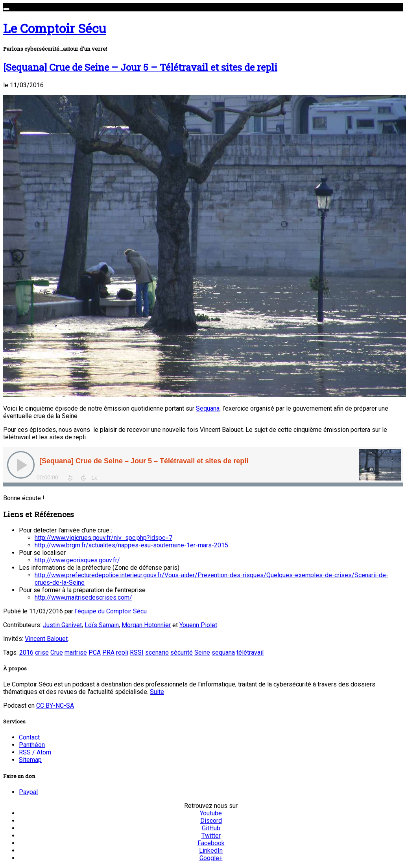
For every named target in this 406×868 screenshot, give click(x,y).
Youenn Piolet (198, 625)
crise (42, 652)
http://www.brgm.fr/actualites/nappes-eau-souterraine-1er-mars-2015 (131, 545)
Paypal (28, 792)
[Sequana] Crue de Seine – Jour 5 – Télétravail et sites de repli (140, 67)
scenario (157, 652)
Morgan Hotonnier (146, 625)
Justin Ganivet (62, 625)
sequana (223, 652)
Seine (202, 652)
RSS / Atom (35, 752)
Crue (57, 652)
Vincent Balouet (46, 639)
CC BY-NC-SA (55, 706)
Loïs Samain (102, 625)
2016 (26, 652)
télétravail (250, 652)
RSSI (137, 652)
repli (122, 652)
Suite (157, 692)
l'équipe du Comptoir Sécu (111, 611)
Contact (29, 737)
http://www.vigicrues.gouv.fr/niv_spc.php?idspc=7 (103, 538)
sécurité (182, 652)
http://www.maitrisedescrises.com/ (83, 597)
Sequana (208, 408)
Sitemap (30, 760)
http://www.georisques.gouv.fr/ (77, 560)
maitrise (76, 652)
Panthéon (32, 745)
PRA (108, 652)
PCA (95, 652)
